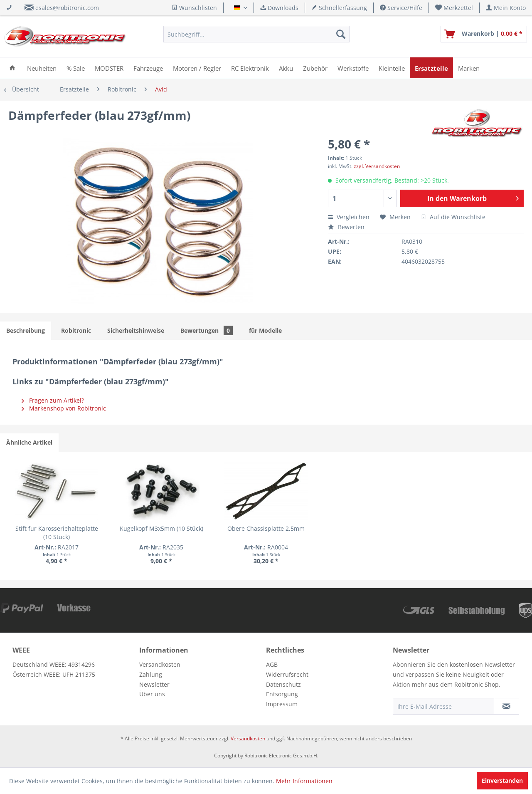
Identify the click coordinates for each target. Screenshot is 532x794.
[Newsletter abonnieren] (506, 706)
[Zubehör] (315, 68)
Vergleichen (349, 217)
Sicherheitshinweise (136, 330)
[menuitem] (454, 8)
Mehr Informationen (304, 781)
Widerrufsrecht (287, 674)
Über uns (152, 694)
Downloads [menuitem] (279, 8)
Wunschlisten (194, 8)
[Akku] (286, 68)
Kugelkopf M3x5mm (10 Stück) (161, 528)
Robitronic (76, 330)
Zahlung (151, 674)
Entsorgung (282, 694)
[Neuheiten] (42, 68)
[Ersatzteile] (431, 68)
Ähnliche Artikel (29, 442)
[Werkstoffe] (353, 68)
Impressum (282, 704)
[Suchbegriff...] (256, 34)
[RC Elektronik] (250, 68)
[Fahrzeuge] (148, 68)
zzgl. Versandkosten (377, 166)
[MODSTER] (109, 68)
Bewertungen (207, 330)
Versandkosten (160, 664)
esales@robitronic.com (67, 8)
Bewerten (346, 227)
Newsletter (154, 684)
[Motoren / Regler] (197, 68)
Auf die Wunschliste (453, 217)
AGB (272, 664)
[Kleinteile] (392, 68)
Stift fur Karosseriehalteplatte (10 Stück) (57, 533)
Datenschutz (283, 684)
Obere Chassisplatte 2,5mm (266, 528)
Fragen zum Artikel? (53, 400)
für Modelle (265, 330)
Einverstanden (502, 780)
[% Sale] (76, 68)
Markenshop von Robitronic (64, 408)
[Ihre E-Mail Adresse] (443, 706)
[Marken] (469, 68)
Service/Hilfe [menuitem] (401, 8)
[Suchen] (341, 34)
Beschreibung (26, 330)
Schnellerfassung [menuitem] (339, 8)
